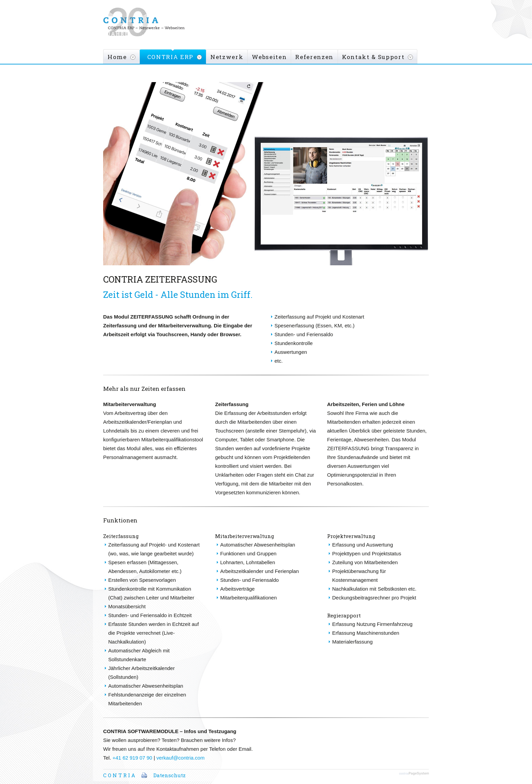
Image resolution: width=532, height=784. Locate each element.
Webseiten (269, 57)
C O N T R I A (119, 775)
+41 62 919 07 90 (132, 758)
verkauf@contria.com (180, 758)
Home (117, 57)
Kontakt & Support (373, 57)
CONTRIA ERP (170, 57)
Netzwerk (227, 57)
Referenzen (314, 57)
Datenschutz (169, 775)
